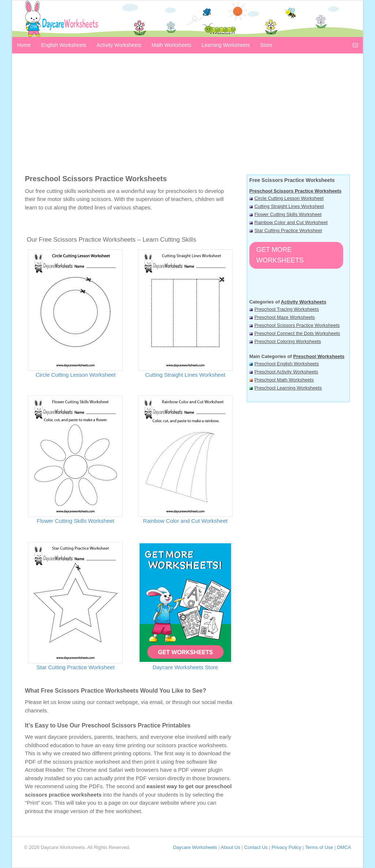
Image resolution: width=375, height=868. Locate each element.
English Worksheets (64, 45)
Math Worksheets (172, 45)
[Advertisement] (187, 116)
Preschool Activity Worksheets (286, 372)
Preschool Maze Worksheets (285, 317)
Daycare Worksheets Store (185, 667)
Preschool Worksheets (319, 356)
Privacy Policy (287, 847)
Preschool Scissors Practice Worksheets (296, 191)
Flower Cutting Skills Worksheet (76, 521)
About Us (231, 847)
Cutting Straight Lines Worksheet (185, 375)
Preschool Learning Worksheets (288, 388)
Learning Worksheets (226, 45)
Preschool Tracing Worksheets (287, 309)
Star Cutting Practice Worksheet (76, 667)
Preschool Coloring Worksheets (288, 341)
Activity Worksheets (119, 45)
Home (24, 45)
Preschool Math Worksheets (284, 380)
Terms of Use (319, 847)
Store (266, 45)
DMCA (344, 847)
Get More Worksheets (280, 255)
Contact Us (256, 847)
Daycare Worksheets (195, 847)
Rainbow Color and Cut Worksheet (185, 521)
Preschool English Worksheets (287, 364)
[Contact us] (355, 45)
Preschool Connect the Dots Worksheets (297, 333)
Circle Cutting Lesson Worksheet (75, 375)
